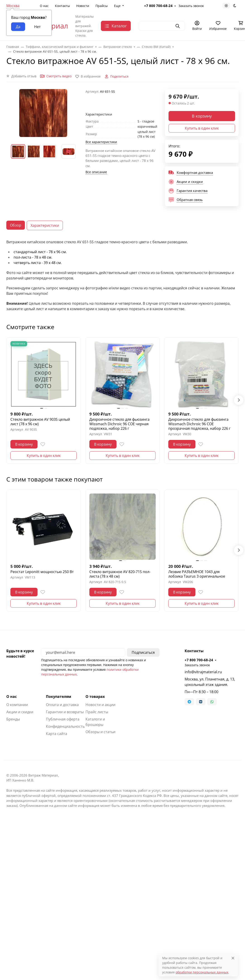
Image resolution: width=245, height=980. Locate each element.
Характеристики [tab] (45, 225)
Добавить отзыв (24, 76)
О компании (17, 705)
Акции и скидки (20, 712)
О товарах (95, 697)
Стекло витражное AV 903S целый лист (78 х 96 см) (40, 422)
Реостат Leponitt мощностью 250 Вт (42, 572)
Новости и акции (100, 705)
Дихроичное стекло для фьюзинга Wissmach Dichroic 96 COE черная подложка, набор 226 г (119, 424)
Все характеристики (101, 142)
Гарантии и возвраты (65, 712)
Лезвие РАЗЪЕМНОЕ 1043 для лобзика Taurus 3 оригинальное (197, 574)
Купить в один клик (202, 128)
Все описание (96, 172)
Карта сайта (57, 734)
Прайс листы (97, 712)
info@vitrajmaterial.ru (203, 672)
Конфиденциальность (65, 726)
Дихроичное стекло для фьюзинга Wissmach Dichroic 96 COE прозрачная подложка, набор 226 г (199, 424)
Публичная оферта (63, 719)
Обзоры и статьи (100, 732)
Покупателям (59, 697)
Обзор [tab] (16, 225)
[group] (43, 113)
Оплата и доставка (62, 705)
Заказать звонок (197, 665)
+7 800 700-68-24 (199, 660)
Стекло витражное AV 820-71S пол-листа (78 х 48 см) (120, 574)
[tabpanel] (122, 275)
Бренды (13, 719)
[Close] (233, 958)
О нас (12, 697)
